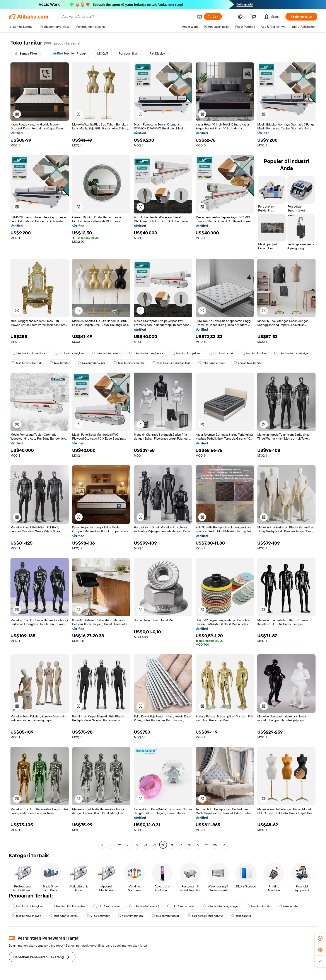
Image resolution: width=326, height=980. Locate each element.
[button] (200, 17)
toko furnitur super (92, 363)
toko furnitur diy (259, 906)
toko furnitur (60, 363)
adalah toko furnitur (248, 363)
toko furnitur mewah (26, 916)
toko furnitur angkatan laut (171, 363)
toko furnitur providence (146, 353)
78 (189, 845)
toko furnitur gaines (186, 353)
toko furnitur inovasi (64, 916)
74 (154, 845)
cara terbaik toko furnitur (205, 916)
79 (198, 845)
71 (128, 845)
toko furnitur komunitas (68, 906)
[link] (320, 939)
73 (146, 845)
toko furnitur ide (254, 353)
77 (181, 845)
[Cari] (213, 17)
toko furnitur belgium (69, 353)
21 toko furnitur (98, 916)
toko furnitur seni (131, 916)
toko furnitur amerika (129, 363)
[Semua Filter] (26, 53)
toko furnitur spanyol (144, 906)
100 (215, 845)
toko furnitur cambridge (291, 353)
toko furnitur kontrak (26, 363)
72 (137, 845)
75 (163, 845)
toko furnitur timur (212, 363)
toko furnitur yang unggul (221, 906)
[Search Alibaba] (128, 17)
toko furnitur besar (107, 906)
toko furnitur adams (106, 353)
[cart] (254, 17)
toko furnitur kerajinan (27, 906)
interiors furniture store (28, 353)
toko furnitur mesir (181, 906)
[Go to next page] (224, 845)
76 (172, 845)
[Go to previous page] (102, 845)
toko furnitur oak (221, 353)
